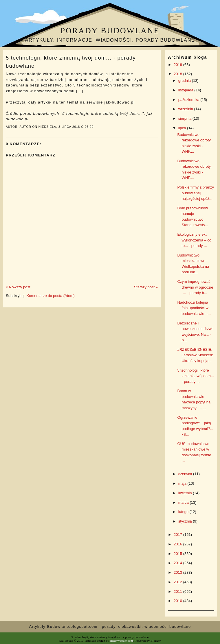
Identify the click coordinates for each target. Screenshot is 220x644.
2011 (178, 592)
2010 (178, 601)
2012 (178, 582)
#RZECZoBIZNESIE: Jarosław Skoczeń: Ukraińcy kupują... (195, 355)
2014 (178, 563)
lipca (183, 128)
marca (184, 502)
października (189, 100)
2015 (178, 554)
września (186, 109)
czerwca (186, 474)
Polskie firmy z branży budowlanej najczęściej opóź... (195, 193)
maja (183, 483)
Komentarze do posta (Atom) (51, 296)
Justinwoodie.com (122, 641)
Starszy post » (146, 287)
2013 (178, 572)
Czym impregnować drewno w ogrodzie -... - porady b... (195, 287)
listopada (186, 90)
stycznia (186, 521)
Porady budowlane (110, 31)
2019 (178, 65)
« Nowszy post (18, 287)
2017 (178, 535)
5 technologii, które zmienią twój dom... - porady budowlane (71, 62)
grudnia (185, 81)
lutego (184, 512)
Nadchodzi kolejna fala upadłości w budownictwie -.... (194, 308)
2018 (178, 74)
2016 (178, 544)
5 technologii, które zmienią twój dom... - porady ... (195, 376)
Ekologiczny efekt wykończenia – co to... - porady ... (194, 240)
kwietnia (186, 493)
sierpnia (185, 118)
